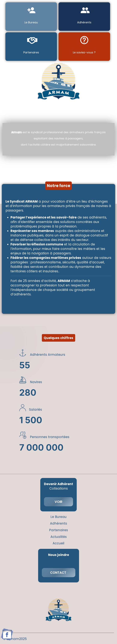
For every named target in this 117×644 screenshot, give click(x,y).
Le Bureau (59, 517)
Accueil (59, 543)
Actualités (59, 537)
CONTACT (59, 573)
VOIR (59, 502)
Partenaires (59, 530)
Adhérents (59, 524)
